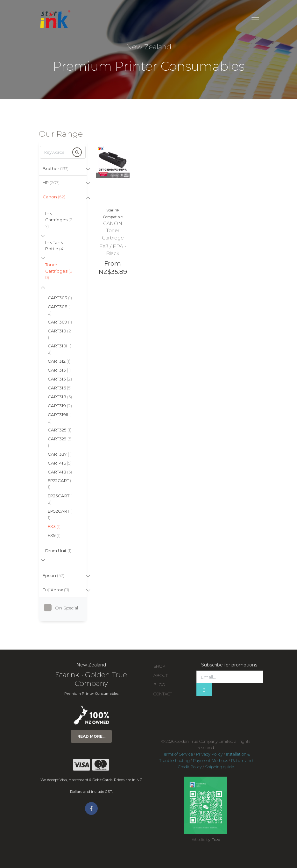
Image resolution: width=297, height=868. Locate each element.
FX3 (54, 527)
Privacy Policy (209, 754)
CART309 (60, 322)
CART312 (59, 361)
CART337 (60, 454)
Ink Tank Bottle (55, 245)
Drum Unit (58, 551)
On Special (63, 608)
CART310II (59, 350)
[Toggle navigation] (255, 19)
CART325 (60, 430)
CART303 (60, 298)
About (161, 676)
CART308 (59, 310)
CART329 (59, 442)
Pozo (216, 840)
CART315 (60, 379)
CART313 (59, 370)
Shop (159, 667)
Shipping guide (219, 767)
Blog (159, 685)
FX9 (54, 536)
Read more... (91, 737)
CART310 (59, 334)
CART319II (59, 418)
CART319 (60, 406)
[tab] (63, 169)
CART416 (60, 463)
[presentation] (245, 709)
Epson (53, 576)
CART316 (60, 388)
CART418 (60, 472)
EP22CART (60, 484)
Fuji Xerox (56, 590)
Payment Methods (210, 761)
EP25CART (60, 499)
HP (51, 182)
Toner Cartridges (59, 271)
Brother (56, 168)
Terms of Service (177, 754)
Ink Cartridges (59, 220)
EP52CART (60, 515)
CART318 (60, 397)
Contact (163, 694)
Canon (54, 197)
